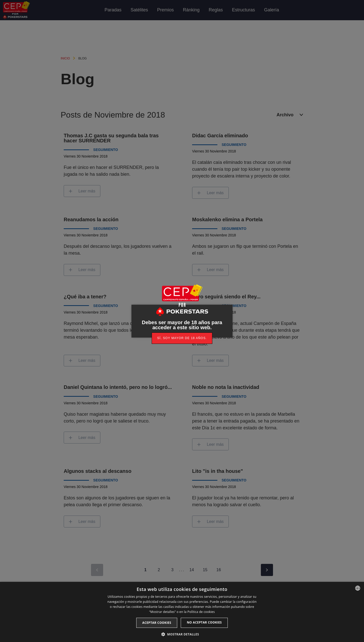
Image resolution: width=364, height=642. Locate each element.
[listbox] (358, 588)
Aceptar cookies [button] (157, 623)
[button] (182, 634)
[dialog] (182, 612)
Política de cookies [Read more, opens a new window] (201, 612)
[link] (182, 338)
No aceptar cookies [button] (204, 622)
